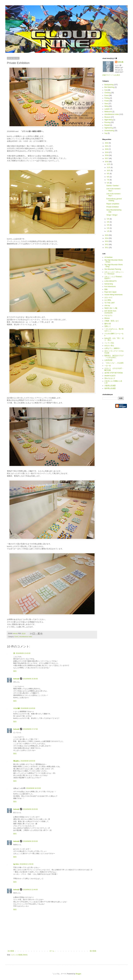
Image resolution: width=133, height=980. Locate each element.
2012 (107, 245)
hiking (106, 106)
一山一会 (108, 366)
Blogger (78, 974)
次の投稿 (11, 951)
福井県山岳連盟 (110, 388)
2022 (107, 143)
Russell (107, 125)
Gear (106, 104)
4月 (108, 222)
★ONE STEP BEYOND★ (114, 373)
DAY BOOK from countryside (110, 312)
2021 (107, 146)
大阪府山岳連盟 (110, 386)
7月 (108, 180)
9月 (108, 174)
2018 (107, 155)
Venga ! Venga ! (112, 215)
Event (16, 637)
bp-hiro (16, 864)
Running (107, 122)
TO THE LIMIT (110, 303)
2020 (107, 149)
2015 (107, 235)
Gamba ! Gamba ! (113, 186)
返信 (15, 671)
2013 (107, 241)
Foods (107, 101)
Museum (107, 117)
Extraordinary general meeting (114, 200)
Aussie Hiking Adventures (113, 295)
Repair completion (113, 204)
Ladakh (107, 109)
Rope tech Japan (110, 292)
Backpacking (109, 85)
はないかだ (108, 297)
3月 (108, 225)
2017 (107, 158)
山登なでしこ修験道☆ (112, 348)
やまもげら (108, 315)
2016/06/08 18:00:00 (28, 761)
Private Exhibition (113, 207)
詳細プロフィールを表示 (111, 75)
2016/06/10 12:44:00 (30, 890)
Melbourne (108, 112)
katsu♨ (16, 679)
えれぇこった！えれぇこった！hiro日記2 (114, 273)
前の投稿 (93, 951)
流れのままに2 (110, 378)
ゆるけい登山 (109, 346)
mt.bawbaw (108, 257)
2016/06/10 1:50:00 (26, 864)
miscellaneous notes (26, 637)
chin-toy (107, 305)
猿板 (106, 289)
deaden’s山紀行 (110, 376)
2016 (107, 162)
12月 (109, 164)
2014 (107, 238)
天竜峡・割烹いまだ (112, 321)
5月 (108, 219)
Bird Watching (109, 87)
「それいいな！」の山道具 (114, 363)
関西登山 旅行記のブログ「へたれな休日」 (114, 357)
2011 (107, 248)
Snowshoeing (109, 131)
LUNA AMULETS (110, 281)
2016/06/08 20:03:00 (30, 809)
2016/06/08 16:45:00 (28, 708)
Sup (106, 133)
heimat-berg (109, 284)
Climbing (108, 93)
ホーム (52, 951)
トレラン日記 (109, 343)
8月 (108, 177)
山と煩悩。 (108, 300)
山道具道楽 (108, 360)
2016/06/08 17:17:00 (30, 729)
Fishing (107, 98)
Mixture (107, 318)
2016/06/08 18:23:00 (34, 788)
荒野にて (108, 326)
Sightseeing (109, 128)
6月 (108, 183)
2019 (107, 152)
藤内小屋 (108, 324)
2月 (108, 228)
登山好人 (16, 761)
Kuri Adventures (110, 287)
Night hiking (109, 120)
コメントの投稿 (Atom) (19, 955)
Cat (106, 90)
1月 (108, 231)
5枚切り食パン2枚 (111, 308)
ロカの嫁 (16, 708)
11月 (109, 167)
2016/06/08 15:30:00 (30, 679)
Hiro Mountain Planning (113, 269)
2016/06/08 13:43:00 (23, 653)
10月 (109, 171)
